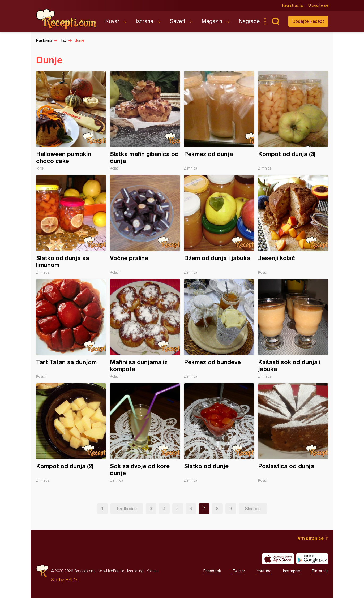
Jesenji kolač (293, 225)
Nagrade (249, 21)
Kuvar (112, 21)
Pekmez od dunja (219, 121)
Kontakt (152, 571)
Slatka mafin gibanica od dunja (145, 121)
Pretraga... (276, 21)
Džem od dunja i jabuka (219, 225)
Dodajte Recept (308, 21)
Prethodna (127, 509)
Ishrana (144, 21)
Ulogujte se (318, 5)
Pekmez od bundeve (219, 329)
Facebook (212, 571)
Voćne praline (145, 225)
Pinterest (320, 571)
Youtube (264, 571)
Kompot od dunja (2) (71, 433)
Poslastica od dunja (293, 433)
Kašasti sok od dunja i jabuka (293, 329)
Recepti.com (67, 19)
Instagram (292, 571)
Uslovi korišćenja (111, 571)
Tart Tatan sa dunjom (71, 329)
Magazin (212, 21)
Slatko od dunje (219, 433)
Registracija (292, 5)
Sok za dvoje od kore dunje (145, 433)
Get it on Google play (312, 559)
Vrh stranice (311, 538)
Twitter (239, 571)
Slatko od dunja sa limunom (71, 225)
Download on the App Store (278, 559)
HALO (71, 580)
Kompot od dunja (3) (293, 121)
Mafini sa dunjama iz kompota (145, 329)
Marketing (135, 571)
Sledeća (253, 509)
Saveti (177, 21)
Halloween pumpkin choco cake (71, 121)
